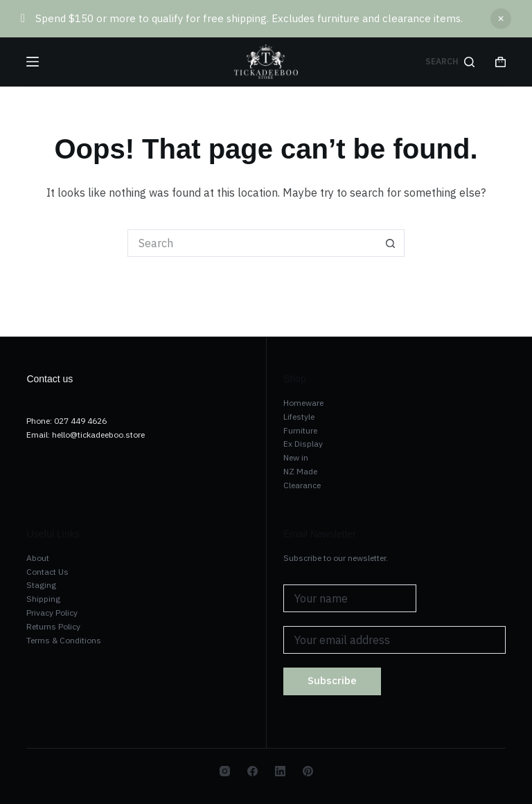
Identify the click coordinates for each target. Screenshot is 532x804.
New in (296, 457)
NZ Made (300, 471)
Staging (41, 585)
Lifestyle (299, 417)
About (38, 558)
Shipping (43, 599)
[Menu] (33, 62)
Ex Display (303, 444)
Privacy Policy (52, 613)
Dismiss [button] (501, 19)
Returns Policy (53, 626)
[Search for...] (252, 243)
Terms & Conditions (64, 640)
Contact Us (47, 572)
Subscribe (332, 680)
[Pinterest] (308, 771)
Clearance (302, 485)
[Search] (450, 62)
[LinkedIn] (280, 771)
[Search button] (391, 243)
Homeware (303, 403)
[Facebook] (252, 771)
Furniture (300, 430)
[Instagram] (225, 771)
